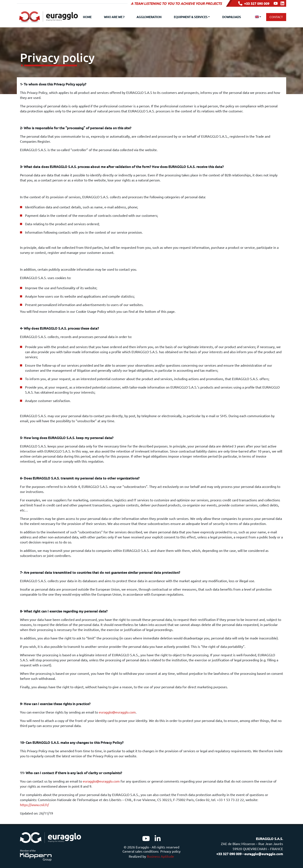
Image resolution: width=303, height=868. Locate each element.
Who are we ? (114, 17)
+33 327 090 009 (254, 3)
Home (87, 17)
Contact (276, 17)
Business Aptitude (160, 856)
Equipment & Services (191, 17)
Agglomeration (149, 17)
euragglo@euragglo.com (117, 712)
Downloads (232, 17)
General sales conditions (141, 851)
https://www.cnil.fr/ (34, 805)
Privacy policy (170, 851)
